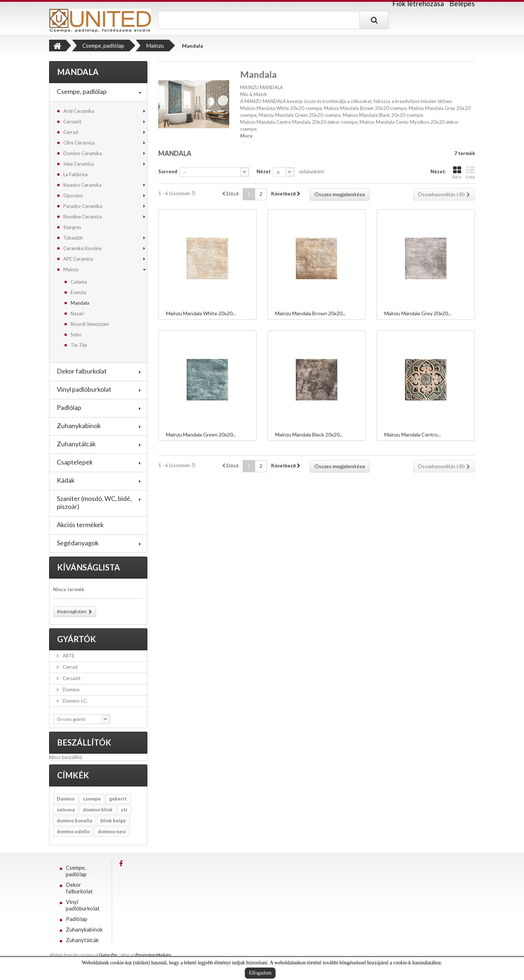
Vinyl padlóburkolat (84, 389)
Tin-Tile (79, 345)
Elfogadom (260, 973)
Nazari (77, 313)
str (124, 810)
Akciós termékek (80, 525)
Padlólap (69, 407)
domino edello (73, 831)
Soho (76, 335)
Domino (71, 689)
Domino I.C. (75, 701)
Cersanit (72, 122)
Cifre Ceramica (79, 143)
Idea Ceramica (79, 164)
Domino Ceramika (83, 153)
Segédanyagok (78, 543)
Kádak (66, 480)
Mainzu (71, 269)
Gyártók (77, 639)
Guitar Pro (108, 955)
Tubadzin (73, 238)
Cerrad (71, 132)
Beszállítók (84, 742)
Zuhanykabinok (79, 426)
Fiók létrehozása (418, 4)
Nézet (264, 171)
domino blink (98, 810)
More (246, 136)
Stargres (72, 227)
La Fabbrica (76, 174)
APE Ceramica (78, 259)
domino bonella (74, 821)
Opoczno (73, 195)
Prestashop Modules (153, 955)
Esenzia (78, 292)
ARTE (68, 656)
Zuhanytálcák (76, 444)
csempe (92, 799)
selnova (66, 810)
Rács (457, 172)
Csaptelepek (75, 462)
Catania (79, 282)
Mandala (80, 303)
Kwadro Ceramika (82, 185)
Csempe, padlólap (82, 91)
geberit (118, 799)
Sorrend (168, 171)
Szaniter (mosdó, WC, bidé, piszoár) (94, 502)
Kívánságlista (89, 567)
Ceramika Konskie (82, 248)
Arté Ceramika (79, 111)
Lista (470, 172)
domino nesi (112, 831)
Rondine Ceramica (83, 217)
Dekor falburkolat (82, 371)
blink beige (113, 821)
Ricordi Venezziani (90, 324)
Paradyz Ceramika (83, 206)
